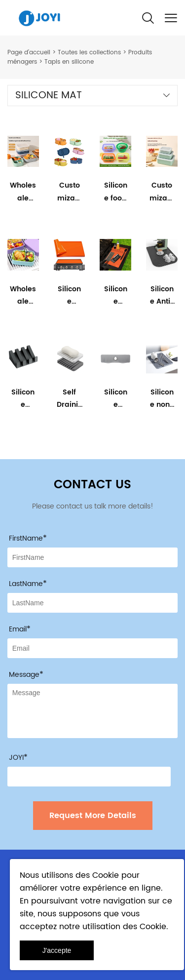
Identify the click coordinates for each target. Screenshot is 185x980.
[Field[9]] (92, 648)
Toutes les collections (89, 53)
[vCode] (89, 777)
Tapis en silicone (69, 62)
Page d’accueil (29, 53)
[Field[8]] (92, 603)
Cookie (106, 875)
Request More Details (93, 816)
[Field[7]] (92, 557)
